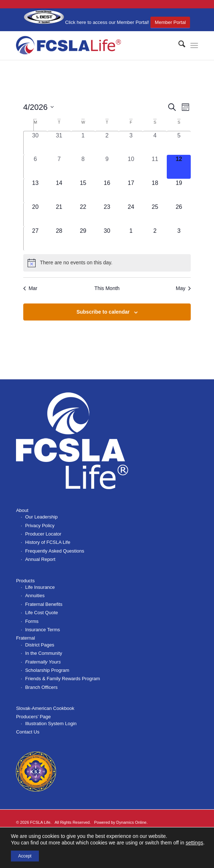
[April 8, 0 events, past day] (83, 167)
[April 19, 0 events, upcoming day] (179, 191)
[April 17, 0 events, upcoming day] (131, 191)
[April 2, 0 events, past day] (107, 143)
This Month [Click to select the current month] (107, 288)
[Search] (178, 45)
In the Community (44, 653)
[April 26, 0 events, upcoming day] (179, 215)
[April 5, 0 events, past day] (179, 143)
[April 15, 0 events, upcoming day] (83, 191)
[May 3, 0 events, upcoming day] (179, 239)
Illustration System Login (51, 724)
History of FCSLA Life (48, 542)
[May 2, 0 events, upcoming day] (155, 239)
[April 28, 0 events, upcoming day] (59, 239)
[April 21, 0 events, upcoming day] (59, 215)
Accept (25, 856)
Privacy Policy (40, 526)
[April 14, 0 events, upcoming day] (59, 191)
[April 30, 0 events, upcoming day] (107, 239)
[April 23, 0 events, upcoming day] (107, 215)
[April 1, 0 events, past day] (83, 143)
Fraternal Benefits (44, 604)
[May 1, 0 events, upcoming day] (131, 239)
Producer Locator (43, 534)
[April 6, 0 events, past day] (35, 167)
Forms (32, 621)
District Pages (40, 645)
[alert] (107, 263)
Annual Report (40, 559)
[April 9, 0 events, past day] (107, 167)
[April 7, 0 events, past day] (59, 167)
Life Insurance (40, 587)
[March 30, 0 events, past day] (35, 143)
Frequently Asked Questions (55, 551)
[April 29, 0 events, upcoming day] (83, 239)
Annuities (35, 596)
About (22, 510)
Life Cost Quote (41, 613)
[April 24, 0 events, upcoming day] (131, 215)
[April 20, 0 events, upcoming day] (35, 215)
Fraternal (25, 638)
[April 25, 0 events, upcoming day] (155, 215)
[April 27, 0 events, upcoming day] (35, 239)
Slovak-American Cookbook (45, 708)
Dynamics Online (131, 822)
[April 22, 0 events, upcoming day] (83, 215)
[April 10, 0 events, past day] (131, 167)
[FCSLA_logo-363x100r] (89, 45)
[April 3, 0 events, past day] (131, 143)
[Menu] (194, 45)
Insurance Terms (43, 630)
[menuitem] (178, 45)
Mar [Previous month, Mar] (30, 288)
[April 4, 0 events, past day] (155, 143)
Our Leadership (41, 517)
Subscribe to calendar (103, 312)
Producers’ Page (33, 717)
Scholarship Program (47, 670)
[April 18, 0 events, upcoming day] (155, 191)
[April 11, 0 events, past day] (155, 167)
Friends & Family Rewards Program (62, 679)
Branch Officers (41, 687)
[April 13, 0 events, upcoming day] (35, 191)
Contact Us (28, 732)
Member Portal (170, 22)
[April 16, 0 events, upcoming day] (107, 191)
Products (25, 581)
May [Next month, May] (183, 288)
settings (194, 843)
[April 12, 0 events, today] (179, 167)
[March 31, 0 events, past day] (59, 143)
